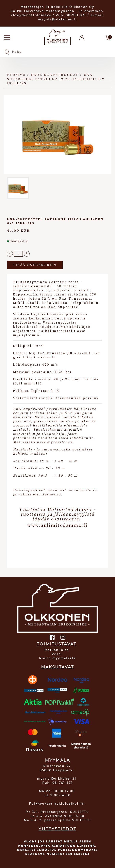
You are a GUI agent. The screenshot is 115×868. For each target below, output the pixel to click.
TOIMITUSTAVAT (57, 644)
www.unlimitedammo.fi (58, 525)
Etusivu (16, 75)
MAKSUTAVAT (58, 667)
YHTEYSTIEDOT (57, 829)
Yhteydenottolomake (31, 15)
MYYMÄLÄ (57, 760)
